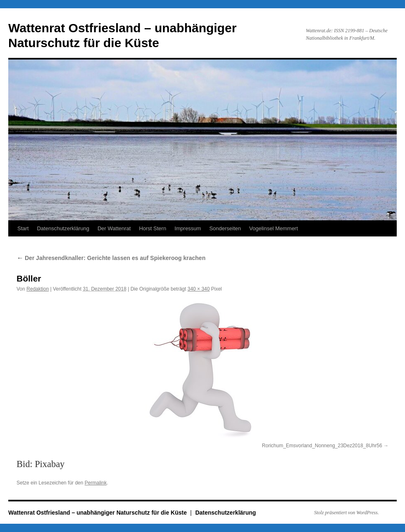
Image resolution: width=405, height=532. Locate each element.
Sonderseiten (225, 228)
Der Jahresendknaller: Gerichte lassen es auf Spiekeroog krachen (111, 258)
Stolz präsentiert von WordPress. (347, 513)
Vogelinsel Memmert (274, 228)
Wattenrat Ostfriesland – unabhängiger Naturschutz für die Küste (98, 513)
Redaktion (38, 289)
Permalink (96, 483)
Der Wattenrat (114, 228)
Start (23, 228)
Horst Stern (152, 228)
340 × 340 (199, 289)
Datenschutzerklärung (63, 228)
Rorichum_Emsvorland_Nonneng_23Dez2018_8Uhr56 (322, 446)
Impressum (188, 228)
